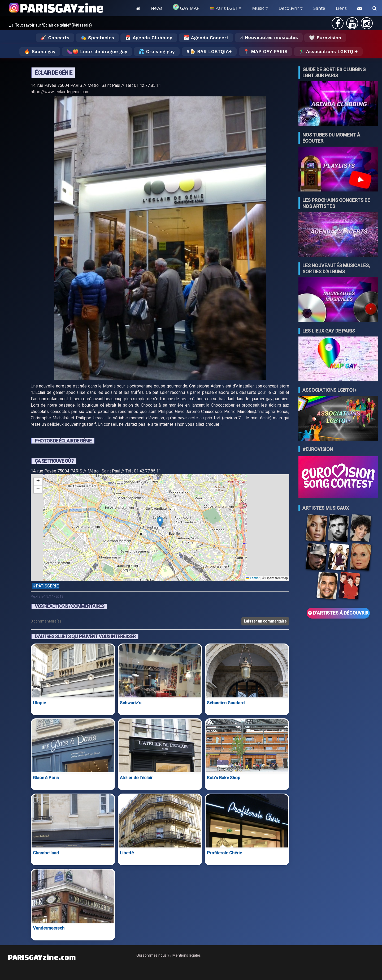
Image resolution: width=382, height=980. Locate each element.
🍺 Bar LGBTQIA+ (211, 52)
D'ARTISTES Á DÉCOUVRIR (338, 613)
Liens (341, 8)
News (157, 8)
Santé (319, 8)
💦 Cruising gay (157, 52)
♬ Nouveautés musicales (269, 37)
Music (258, 8)
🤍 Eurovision (325, 38)
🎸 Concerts (55, 38)
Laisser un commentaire (265, 621)
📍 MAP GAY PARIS (266, 52)
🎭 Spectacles (97, 38)
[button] (160, 522)
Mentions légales (187, 955)
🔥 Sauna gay (40, 52)
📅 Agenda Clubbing (149, 38)
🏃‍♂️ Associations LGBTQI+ (328, 52)
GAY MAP (186, 8)
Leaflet (253, 578)
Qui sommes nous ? (153, 955)
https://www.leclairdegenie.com (60, 92)
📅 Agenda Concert (206, 38)
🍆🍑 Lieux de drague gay (97, 52)
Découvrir (289, 8)
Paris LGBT (224, 8)
